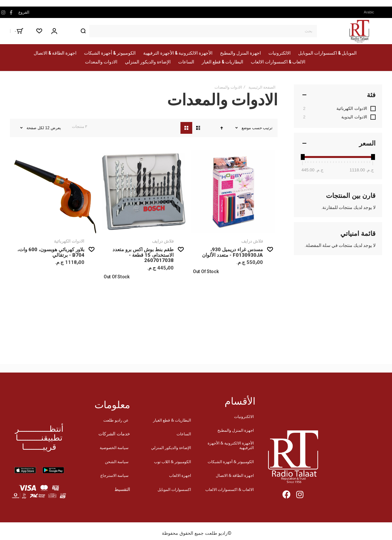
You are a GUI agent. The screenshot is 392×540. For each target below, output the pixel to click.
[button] (371, 12)
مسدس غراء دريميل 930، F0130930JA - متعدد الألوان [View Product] (233, 192)
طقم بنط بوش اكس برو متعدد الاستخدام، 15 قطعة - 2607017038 (143, 255)
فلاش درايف (252, 241)
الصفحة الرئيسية (262, 87)
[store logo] (359, 31)
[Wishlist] (39, 31)
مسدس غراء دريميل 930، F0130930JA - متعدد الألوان (232, 252)
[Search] (83, 31)
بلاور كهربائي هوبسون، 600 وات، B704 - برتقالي (51, 252)
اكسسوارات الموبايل (174, 489)
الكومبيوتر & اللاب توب (172, 462)
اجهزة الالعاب (180, 475)
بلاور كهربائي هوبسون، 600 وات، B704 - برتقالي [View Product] (54, 192)
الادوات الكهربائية (69, 241)
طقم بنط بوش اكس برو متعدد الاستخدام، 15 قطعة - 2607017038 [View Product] (144, 192)
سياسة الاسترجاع (114, 475)
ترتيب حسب (262, 128)
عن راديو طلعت (116, 420)
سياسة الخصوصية (114, 448)
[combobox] (197, 31)
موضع (246, 128)
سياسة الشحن (117, 462)
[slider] (302, 157)
